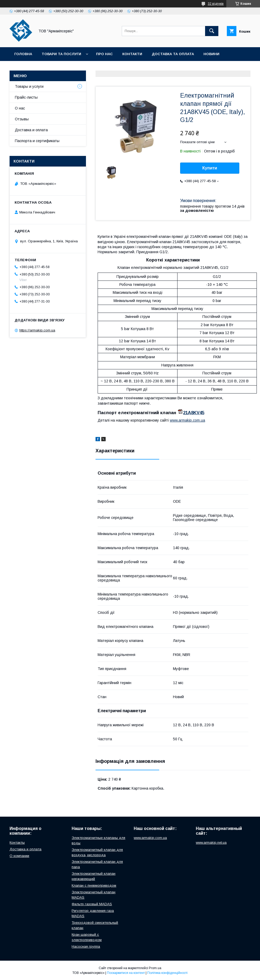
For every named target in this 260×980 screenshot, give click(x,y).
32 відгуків (216, 4)
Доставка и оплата (31, 130)
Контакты (17, 843)
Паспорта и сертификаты (37, 141)
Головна (23, 54)
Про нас (104, 54)
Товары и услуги (29, 86)
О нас (20, 108)
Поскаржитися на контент (126, 973)
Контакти (132, 54)
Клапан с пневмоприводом (94, 885)
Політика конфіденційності (167, 973)
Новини (211, 54)
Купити (210, 168)
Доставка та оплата (173, 54)
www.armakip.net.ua (211, 843)
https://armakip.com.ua (37, 330)
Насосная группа (86, 946)
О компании (19, 856)
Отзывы (22, 119)
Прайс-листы (26, 97)
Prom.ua (155, 968)
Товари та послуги (61, 54)
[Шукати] (212, 31)
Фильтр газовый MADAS (92, 904)
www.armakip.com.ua (187, 420)
